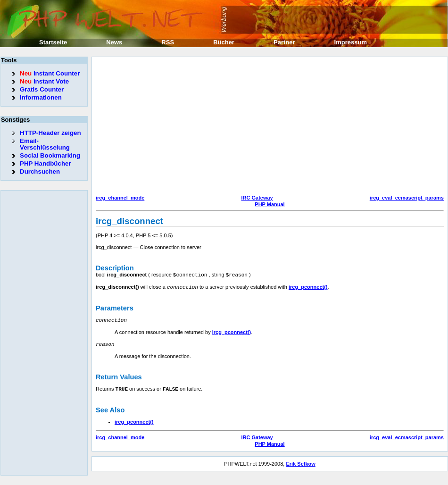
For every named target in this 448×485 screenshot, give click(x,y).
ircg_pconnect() (308, 286)
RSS (168, 42)
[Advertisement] (192, 127)
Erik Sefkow (300, 461)
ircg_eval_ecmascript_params (407, 198)
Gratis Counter (42, 89)
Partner (284, 42)
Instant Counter (50, 73)
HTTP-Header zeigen (50, 133)
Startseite (53, 42)
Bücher (224, 42)
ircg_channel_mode (120, 198)
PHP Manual (270, 204)
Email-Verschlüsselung (45, 144)
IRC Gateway (257, 198)
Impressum (351, 42)
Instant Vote (44, 81)
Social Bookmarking (50, 155)
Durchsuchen (40, 171)
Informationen (41, 97)
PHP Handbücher (46, 163)
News (114, 42)
